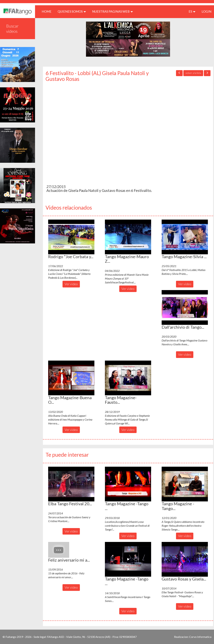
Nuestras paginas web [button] (113, 11)
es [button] (192, 11)
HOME (48, 11)
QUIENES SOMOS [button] (72, 11)
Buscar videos (12, 28)
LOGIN (206, 11)
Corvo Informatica (200, 637)
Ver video (71, 284)
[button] (71, 237)
